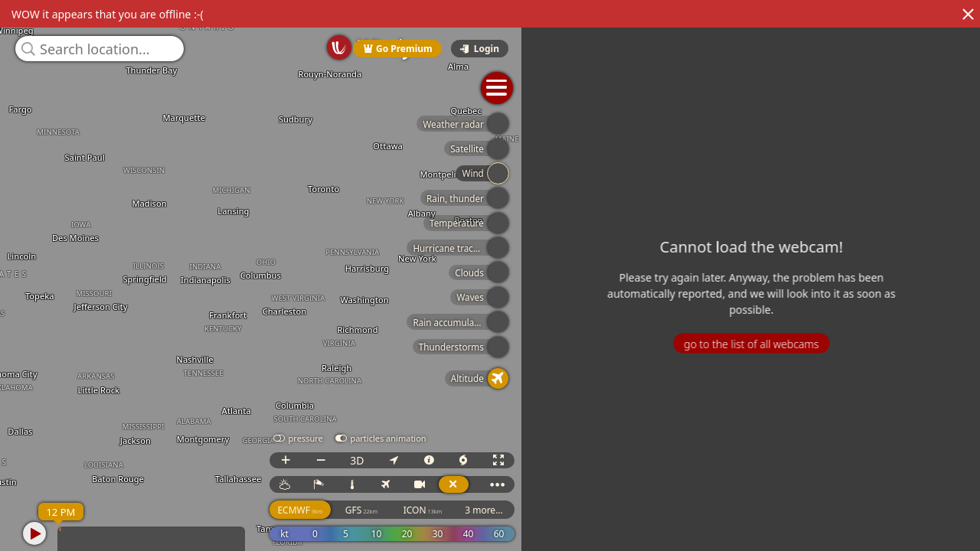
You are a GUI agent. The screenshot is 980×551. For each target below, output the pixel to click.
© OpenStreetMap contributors (916, 546)
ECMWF (596, 510)
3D (653, 460)
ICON (719, 510)
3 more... (780, 510)
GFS (658, 510)
